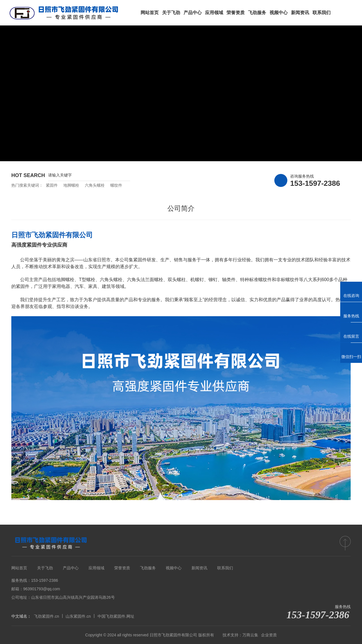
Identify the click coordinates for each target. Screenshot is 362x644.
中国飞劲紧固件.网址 (116, 616)
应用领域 (96, 568)
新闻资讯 (199, 568)
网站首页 (19, 568)
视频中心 (174, 568)
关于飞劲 (45, 568)
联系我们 (225, 568)
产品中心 (71, 568)
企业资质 (269, 635)
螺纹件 (116, 185)
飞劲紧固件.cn (47, 616)
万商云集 (250, 635)
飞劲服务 (148, 568)
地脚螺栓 (71, 185)
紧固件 (52, 185)
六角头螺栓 (95, 185)
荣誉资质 (122, 568)
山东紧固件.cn (78, 616)
